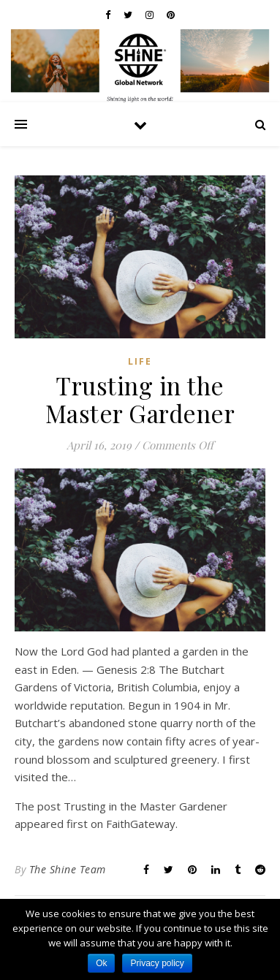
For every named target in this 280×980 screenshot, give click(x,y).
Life (140, 361)
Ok (101, 963)
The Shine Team (68, 869)
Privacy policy (157, 963)
